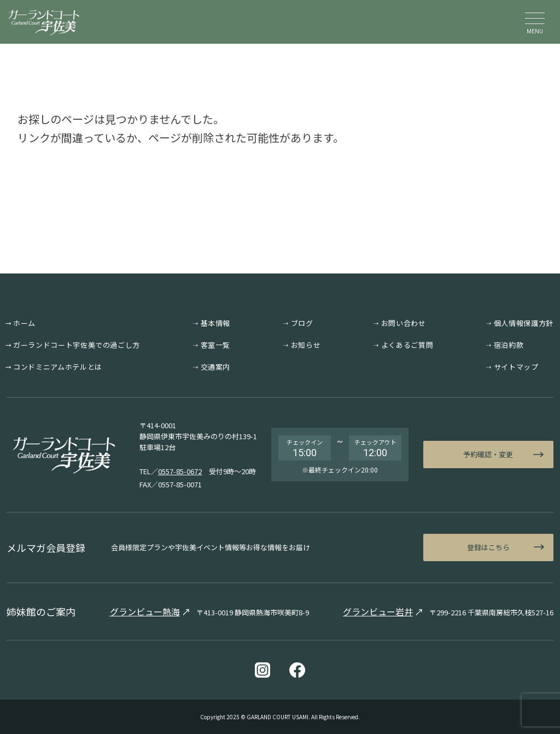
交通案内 (216, 367)
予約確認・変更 (488, 454)
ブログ (302, 323)
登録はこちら (488, 547)
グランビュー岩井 (378, 611)
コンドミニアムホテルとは (58, 367)
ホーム (24, 323)
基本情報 (216, 323)
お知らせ (306, 345)
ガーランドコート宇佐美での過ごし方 (77, 345)
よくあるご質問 (407, 345)
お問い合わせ (404, 323)
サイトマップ (516, 367)
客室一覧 (216, 345)
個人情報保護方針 (524, 323)
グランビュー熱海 (145, 611)
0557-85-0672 (180, 471)
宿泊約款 (509, 345)
